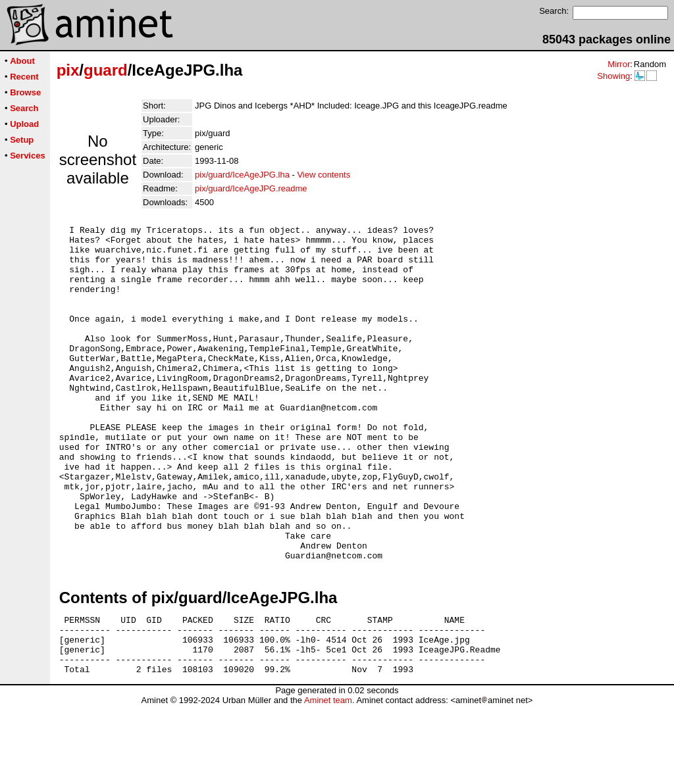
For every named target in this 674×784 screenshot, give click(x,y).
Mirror (619, 64)
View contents (324, 175)
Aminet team (328, 779)
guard (106, 70)
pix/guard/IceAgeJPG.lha (242, 175)
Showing (613, 76)
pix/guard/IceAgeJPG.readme (251, 188)
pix (68, 70)
